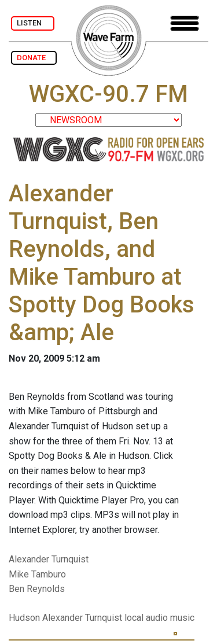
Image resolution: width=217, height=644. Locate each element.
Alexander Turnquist (49, 559)
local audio (146, 618)
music (182, 618)
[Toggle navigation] (185, 23)
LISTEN (33, 23)
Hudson (24, 618)
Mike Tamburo (37, 574)
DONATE (34, 58)
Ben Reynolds (37, 589)
